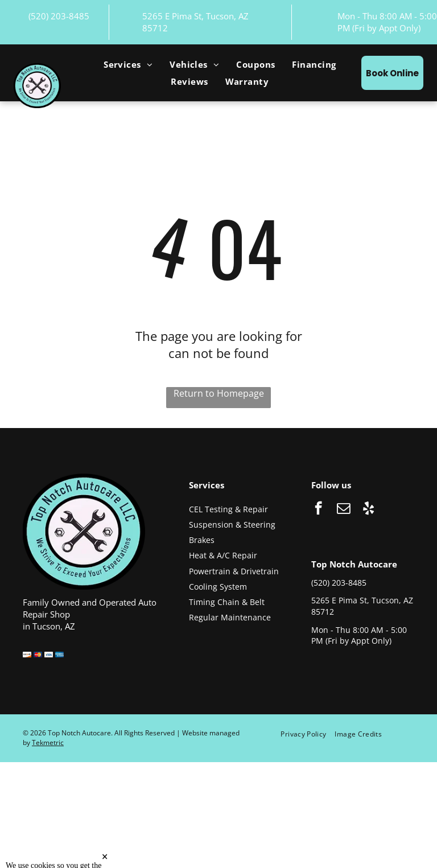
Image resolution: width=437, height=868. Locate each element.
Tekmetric (48, 742)
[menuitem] (128, 64)
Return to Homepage (219, 393)
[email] (343, 509)
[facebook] (318, 509)
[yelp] (368, 509)
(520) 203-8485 (59, 16)
